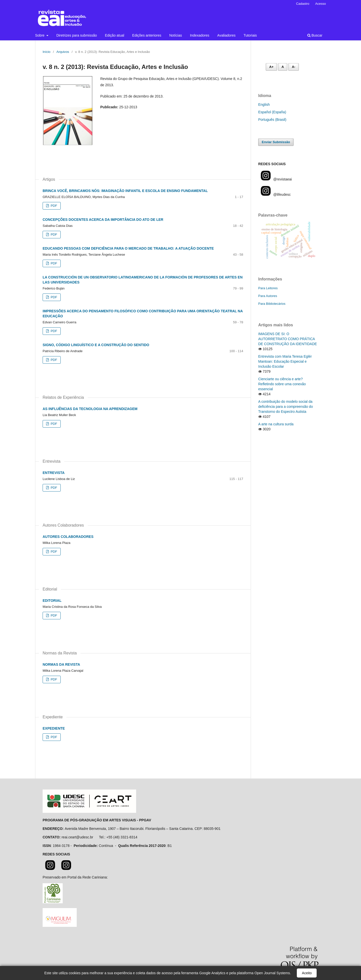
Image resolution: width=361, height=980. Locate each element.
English (264, 105)
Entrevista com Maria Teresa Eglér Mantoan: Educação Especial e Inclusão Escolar (285, 361)
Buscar (315, 35)
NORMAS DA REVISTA (61, 664)
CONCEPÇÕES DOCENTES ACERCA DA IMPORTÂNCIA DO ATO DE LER (103, 220)
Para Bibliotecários (272, 304)
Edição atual (114, 35)
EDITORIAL (52, 601)
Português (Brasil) (272, 120)
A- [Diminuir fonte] (294, 67)
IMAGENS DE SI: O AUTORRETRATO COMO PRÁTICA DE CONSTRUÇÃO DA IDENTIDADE (288, 339)
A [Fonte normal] (283, 67)
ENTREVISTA (54, 473)
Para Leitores (268, 288)
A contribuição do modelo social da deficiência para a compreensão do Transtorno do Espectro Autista (286, 407)
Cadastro (303, 4)
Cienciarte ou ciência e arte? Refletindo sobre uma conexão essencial (282, 384)
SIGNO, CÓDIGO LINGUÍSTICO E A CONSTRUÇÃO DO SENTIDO (96, 345)
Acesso (321, 4)
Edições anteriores (147, 35)
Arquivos (63, 52)
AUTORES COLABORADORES (68, 537)
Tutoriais (250, 35)
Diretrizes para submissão (77, 35)
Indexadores (200, 35)
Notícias (176, 35)
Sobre (40, 35)
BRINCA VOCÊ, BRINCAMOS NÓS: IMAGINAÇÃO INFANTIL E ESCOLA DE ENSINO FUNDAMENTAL (125, 191)
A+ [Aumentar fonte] (271, 67)
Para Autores (268, 296)
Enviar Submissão (276, 142)
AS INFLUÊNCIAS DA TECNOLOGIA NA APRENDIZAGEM (90, 409)
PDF (53, 206)
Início (47, 52)
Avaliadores (227, 35)
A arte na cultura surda (276, 424)
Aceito (307, 973)
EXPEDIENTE (54, 728)
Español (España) (272, 112)
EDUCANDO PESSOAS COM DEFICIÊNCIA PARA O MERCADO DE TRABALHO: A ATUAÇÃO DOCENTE (128, 248)
